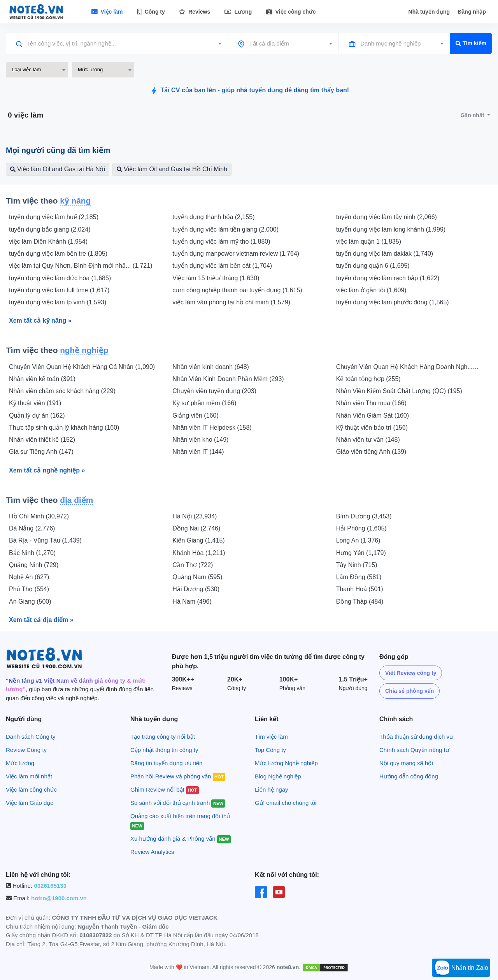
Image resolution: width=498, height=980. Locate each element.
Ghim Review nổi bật (165, 789)
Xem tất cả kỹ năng (40, 321)
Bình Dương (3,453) (364, 516)
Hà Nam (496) (192, 602)
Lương (238, 12)
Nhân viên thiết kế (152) (42, 440)
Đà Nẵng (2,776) (32, 528)
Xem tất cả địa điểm (41, 620)
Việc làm (107, 12)
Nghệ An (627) (29, 577)
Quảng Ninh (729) (34, 565)
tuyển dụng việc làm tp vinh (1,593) (58, 302)
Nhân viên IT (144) (198, 452)
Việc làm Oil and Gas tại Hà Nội (58, 169)
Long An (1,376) (358, 540)
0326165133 (50, 886)
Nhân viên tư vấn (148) (368, 440)
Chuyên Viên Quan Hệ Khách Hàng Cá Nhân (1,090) (82, 367)
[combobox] (117, 44)
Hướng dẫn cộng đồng (409, 776)
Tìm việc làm (271, 737)
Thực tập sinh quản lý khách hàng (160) (64, 428)
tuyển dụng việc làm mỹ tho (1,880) (221, 241)
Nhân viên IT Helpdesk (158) (212, 428)
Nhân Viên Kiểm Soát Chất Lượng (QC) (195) (399, 391)
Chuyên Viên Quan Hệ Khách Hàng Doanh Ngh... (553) (404, 368)
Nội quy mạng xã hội (406, 763)
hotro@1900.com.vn (59, 898)
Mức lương (20, 763)
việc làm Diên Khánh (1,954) (48, 241)
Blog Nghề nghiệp (278, 776)
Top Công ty (270, 750)
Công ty (151, 12)
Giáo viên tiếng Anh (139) (371, 452)
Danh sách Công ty (31, 737)
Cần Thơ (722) (193, 565)
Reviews (195, 12)
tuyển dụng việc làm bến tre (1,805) (58, 254)
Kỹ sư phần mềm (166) (204, 403)
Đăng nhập (472, 12)
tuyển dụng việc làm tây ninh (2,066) (387, 217)
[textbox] (117, 44)
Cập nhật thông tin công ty (164, 750)
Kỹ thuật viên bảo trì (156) (372, 428)
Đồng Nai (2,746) (196, 528)
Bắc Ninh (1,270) (32, 553)
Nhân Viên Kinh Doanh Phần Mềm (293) (228, 379)
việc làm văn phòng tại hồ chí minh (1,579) (231, 302)
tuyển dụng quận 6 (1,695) (373, 266)
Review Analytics (152, 852)
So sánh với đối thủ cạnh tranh (178, 803)
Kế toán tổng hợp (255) (368, 379)
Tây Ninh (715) (357, 565)
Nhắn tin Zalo (461, 968)
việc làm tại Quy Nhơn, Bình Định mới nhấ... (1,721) (81, 266)
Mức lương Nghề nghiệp (286, 763)
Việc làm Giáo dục (30, 803)
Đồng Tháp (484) (360, 602)
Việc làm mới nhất (29, 776)
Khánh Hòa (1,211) (199, 553)
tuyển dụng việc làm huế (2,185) (54, 217)
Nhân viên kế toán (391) (42, 379)
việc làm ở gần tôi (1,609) (371, 290)
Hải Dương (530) (196, 589)
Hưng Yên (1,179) (361, 553)
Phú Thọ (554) (29, 589)
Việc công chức (291, 12)
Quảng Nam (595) (197, 577)
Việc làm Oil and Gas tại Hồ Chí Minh (172, 169)
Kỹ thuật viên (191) (35, 403)
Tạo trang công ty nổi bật (163, 737)
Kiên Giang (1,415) (198, 540)
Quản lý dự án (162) (37, 415)
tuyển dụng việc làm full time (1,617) (59, 290)
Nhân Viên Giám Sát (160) (373, 415)
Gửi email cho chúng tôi (286, 803)
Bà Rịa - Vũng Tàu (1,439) (45, 540)
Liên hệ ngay (272, 789)
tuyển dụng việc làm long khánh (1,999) (391, 229)
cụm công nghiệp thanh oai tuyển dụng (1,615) (237, 290)
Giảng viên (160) (195, 415)
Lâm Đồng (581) (359, 577)
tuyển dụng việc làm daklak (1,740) (385, 254)
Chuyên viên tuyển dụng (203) (214, 391)
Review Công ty (26, 750)
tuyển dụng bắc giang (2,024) (50, 229)
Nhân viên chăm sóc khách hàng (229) (62, 391)
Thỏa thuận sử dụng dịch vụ (416, 737)
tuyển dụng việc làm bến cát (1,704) (222, 266)
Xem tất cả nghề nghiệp (47, 470)
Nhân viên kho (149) (200, 440)
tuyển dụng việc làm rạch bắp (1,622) (388, 278)
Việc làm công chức (31, 789)
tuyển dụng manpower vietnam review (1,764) (236, 254)
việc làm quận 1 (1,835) (369, 241)
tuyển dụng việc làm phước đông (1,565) (393, 302)
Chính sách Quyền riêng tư (414, 750)
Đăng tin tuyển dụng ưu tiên (166, 763)
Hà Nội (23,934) (195, 516)
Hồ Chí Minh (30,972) (39, 516)
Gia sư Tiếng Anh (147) (41, 452)
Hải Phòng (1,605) (361, 528)
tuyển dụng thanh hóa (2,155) (213, 217)
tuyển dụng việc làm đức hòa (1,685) (60, 278)
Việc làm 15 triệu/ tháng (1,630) (216, 278)
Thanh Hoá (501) (360, 589)
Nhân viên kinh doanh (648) (211, 367)
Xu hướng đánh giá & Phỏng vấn (181, 839)
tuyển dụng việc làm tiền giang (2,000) (225, 229)
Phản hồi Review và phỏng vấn (178, 776)
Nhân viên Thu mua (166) (371, 403)
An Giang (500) (30, 602)
